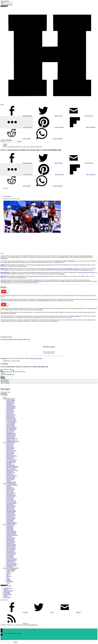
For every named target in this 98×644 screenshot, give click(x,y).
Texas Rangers (10, 520)
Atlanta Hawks (10, 444)
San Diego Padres (11, 514)
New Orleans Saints (11, 429)
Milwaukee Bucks (11, 465)
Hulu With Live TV (5, 272)
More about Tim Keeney (36, 358)
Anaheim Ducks (10, 526)
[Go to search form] (7, 4)
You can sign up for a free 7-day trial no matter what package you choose (61, 269)
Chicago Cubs (10, 492)
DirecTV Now (4, 269)
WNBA (8, 579)
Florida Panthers (10, 540)
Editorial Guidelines (8, 591)
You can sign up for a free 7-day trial (43, 265)
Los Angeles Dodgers (12, 503)
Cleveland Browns (11, 408)
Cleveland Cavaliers (11, 451)
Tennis (8, 583)
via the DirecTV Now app (87, 270)
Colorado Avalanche (11, 534)
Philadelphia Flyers (11, 552)
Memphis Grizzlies (11, 462)
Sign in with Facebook (19, 372)
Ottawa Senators (10, 551)
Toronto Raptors (10, 479)
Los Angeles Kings (11, 542)
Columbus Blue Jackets (12, 535)
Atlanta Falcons (10, 402)
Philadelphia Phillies (11, 511)
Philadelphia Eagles (11, 433)
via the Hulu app (60, 274)
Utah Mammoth (10, 561)
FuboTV (3, 265)
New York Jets (10, 432)
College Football (10, 571)
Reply (2, 639)
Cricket (8, 572)
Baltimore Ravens (11, 403)
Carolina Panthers (11, 406)
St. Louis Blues (10, 558)
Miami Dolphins (10, 425)
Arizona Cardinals (11, 400)
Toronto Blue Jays (11, 522)
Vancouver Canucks (11, 563)
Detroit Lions (10, 413)
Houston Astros (10, 499)
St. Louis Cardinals (11, 518)
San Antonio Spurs (11, 478)
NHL (5, 525)
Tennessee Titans (10, 440)
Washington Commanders (13, 441)
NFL (5, 399)
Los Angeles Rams (11, 423)
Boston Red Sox (10, 490)
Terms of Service (8, 595)
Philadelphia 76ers (11, 473)
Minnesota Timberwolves (12, 466)
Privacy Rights (7, 597)
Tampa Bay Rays (10, 519)
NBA (5, 442)
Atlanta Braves (10, 488)
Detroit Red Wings (11, 538)
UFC (8, 578)
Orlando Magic (10, 472)
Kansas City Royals (11, 501)
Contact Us (6, 589)
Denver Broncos (10, 412)
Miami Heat (9, 464)
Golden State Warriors (12, 456)
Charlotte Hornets (11, 448)
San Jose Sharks (10, 555)
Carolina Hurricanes (11, 531)
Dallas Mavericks (11, 452)
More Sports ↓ (4, 393)
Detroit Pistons (10, 454)
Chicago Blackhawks (11, 533)
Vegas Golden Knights (12, 564)
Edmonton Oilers (10, 539)
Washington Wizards (11, 482)
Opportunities (7, 592)
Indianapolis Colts (11, 417)
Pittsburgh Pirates (11, 513)
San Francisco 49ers (11, 436)
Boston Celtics (10, 445)
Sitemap (5, 596)
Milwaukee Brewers (11, 506)
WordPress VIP (34, 625)
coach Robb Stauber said (75, 316)
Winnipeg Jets (10, 567)
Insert (17, 643)
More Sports (6, 568)
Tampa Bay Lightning (12, 559)
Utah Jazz (9, 481)
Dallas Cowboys (10, 411)
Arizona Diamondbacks (12, 485)
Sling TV (3, 276)
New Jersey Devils (11, 547)
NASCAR (9, 576)
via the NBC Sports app (37, 281)
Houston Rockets (10, 457)
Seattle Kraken (10, 556)
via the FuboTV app (21, 266)
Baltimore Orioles (11, 489)
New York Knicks (11, 469)
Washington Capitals (11, 565)
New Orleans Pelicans (12, 468)
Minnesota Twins (10, 507)
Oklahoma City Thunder (12, 470)
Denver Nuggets (10, 453)
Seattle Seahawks (11, 437)
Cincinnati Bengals (11, 407)
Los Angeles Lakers (11, 461)
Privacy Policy (7, 593)
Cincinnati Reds (10, 494)
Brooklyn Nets (10, 447)
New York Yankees (11, 510)
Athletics (9, 486)
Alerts (2, 140)
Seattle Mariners (10, 517)
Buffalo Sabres (10, 529)
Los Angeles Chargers (12, 421)
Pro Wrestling (10, 581)
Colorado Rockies (11, 497)
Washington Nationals (12, 523)
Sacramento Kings (11, 477)
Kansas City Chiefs (11, 420)
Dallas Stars (9, 536)
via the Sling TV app (21, 278)
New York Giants (11, 431)
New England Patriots (12, 428)
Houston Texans (10, 416)
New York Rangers (11, 550)
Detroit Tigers (10, 498)
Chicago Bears (10, 410)
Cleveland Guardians (11, 495)
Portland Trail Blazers (12, 476)
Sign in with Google (7, 372)
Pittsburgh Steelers (11, 435)
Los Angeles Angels (11, 502)
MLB (5, 483)
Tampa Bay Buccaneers (12, 438)
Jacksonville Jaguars (11, 419)
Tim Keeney (8, 196)
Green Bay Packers (11, 415)
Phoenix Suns (10, 474)
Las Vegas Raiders (11, 424)
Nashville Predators (11, 546)
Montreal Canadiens (11, 544)
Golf (8, 575)
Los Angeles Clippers (12, 460)
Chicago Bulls (10, 449)
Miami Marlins (10, 505)
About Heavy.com (8, 588)
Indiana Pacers (10, 458)
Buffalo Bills (10, 404)
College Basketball (11, 570)
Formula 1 (9, 574)
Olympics (9, 580)
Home (5, 397)
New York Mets (10, 509)
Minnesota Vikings (11, 427)
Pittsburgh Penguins (11, 554)
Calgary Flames (10, 530)
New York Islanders (11, 548)
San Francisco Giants (11, 515)
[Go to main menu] (5, 1)
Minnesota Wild (10, 543)
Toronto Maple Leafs (11, 560)
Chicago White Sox (11, 493)
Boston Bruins (10, 527)
